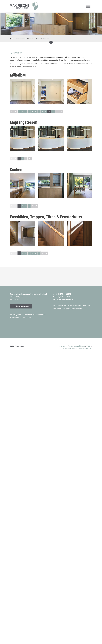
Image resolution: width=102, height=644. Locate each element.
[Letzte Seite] (61, 111)
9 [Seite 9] (46, 111)
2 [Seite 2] (22, 111)
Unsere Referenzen (43, 39)
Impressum (63, 346)
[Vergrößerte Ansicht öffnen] (22, 91)
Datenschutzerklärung (77, 346)
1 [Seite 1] (19, 111)
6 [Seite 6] (36, 111)
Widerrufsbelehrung (70, 348)
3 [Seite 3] (26, 111)
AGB (89, 346)
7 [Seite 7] (39, 111)
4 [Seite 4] (29, 111)
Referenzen (30, 39)
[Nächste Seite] (57, 111)
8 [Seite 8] (42, 111)
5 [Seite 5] (32, 111)
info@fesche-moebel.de (64, 299)
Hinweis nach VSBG (86, 348)
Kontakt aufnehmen (22, 306)
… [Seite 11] (53, 111)
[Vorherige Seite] (16, 111)
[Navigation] (88, 6)
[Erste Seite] (12, 111)
